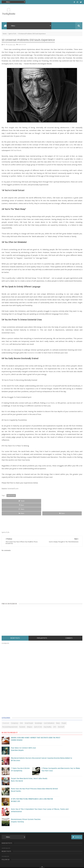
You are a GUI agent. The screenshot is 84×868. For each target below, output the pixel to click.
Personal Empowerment (10, 714)
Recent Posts (15, 626)
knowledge (38, 711)
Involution (31, 353)
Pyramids (22, 714)
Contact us (77, 825)
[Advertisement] (18, 669)
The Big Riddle (44, 861)
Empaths (7, 374)
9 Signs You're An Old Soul (63, 148)
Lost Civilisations (49, 711)
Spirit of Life (12, 34)
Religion (30, 714)
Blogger (38, 864)
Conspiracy (15, 711)
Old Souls (59, 156)
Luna (71, 145)
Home (5, 34)
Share (26, 501)
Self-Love (5, 344)
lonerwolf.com (13, 489)
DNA (21, 711)
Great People (29, 711)
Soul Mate (51, 403)
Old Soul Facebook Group (65, 162)
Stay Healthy (48, 714)
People (64, 711)
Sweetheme (53, 864)
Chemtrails (6, 711)
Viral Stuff (61, 714)
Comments (69, 626)
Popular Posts (42, 626)
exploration (48, 386)
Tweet (9, 501)
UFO (55, 714)
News (58, 711)
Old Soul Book (16, 150)
